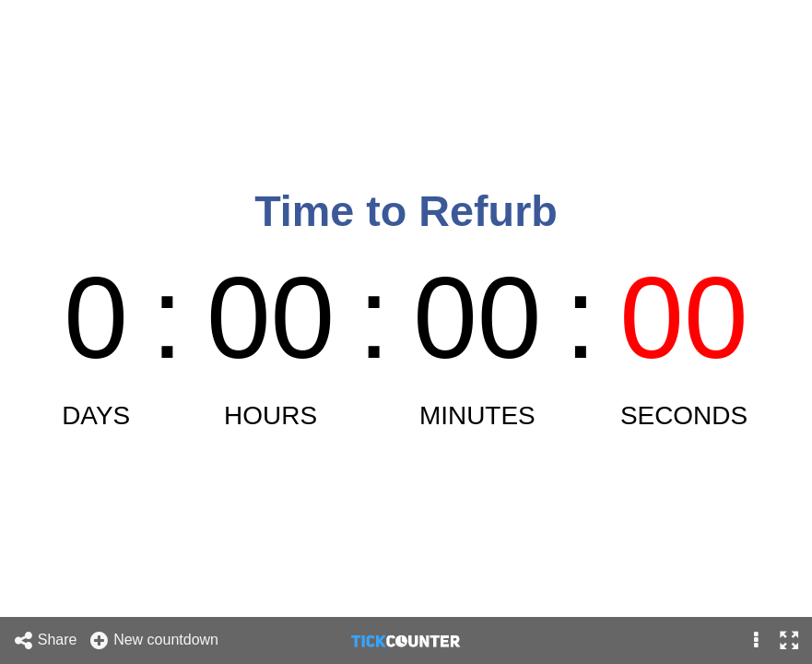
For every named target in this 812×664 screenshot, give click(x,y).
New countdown (153, 640)
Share (45, 640)
